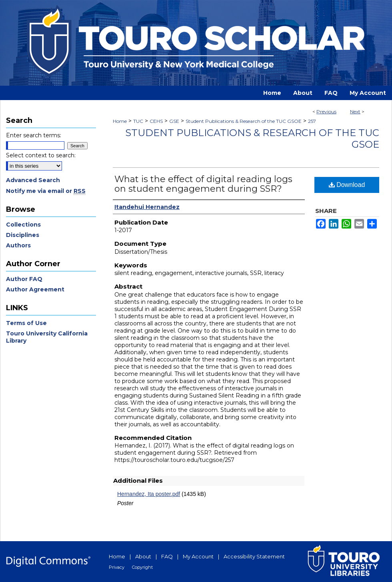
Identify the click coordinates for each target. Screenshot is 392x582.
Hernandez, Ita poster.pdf (149, 494)
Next (355, 111)
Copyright (142, 567)
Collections (23, 225)
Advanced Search (33, 180)
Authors (18, 245)
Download (347, 185)
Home (120, 121)
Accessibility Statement (254, 556)
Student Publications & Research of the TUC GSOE (244, 121)
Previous (326, 111)
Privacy (117, 567)
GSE (174, 121)
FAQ (167, 556)
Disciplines (23, 235)
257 (312, 121)
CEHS (156, 121)
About (143, 556)
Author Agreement (35, 289)
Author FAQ (24, 279)
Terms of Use (26, 323)
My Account (198, 556)
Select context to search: (41, 155)
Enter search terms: (34, 135)
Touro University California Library (47, 337)
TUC (138, 121)
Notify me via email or (46, 191)
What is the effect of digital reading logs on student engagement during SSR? (203, 184)
